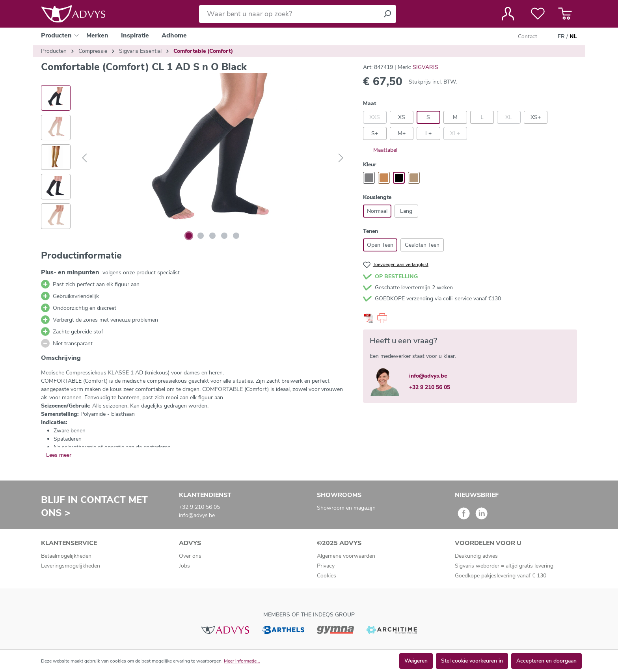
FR (561, 37)
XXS (375, 117)
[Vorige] (84, 158)
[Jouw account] (508, 14)
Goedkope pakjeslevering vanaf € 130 (501, 576)
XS (402, 117)
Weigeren (416, 661)
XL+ (455, 133)
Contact (528, 36)
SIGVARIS (425, 67)
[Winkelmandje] (565, 14)
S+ (375, 133)
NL (573, 37)
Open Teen (380, 245)
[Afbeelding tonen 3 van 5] (212, 236)
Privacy (326, 566)
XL (509, 117)
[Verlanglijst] (538, 14)
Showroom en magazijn (346, 508)
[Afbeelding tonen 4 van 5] (224, 236)
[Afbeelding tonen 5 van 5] (236, 236)
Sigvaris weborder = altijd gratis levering (504, 566)
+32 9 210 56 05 (430, 387)
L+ (428, 133)
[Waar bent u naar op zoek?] (289, 14)
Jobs (184, 566)
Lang (406, 211)
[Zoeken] (387, 14)
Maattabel (380, 150)
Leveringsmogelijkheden (71, 566)
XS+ (536, 117)
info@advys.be (428, 376)
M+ (402, 133)
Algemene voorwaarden (346, 556)
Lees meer (59, 455)
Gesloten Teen (422, 245)
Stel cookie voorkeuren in (472, 661)
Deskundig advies (476, 556)
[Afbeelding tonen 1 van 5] (189, 236)
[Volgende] (341, 158)
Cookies (327, 576)
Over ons (190, 556)
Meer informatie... (242, 661)
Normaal (377, 211)
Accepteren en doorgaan (546, 661)
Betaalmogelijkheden (66, 556)
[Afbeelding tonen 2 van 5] (201, 236)
